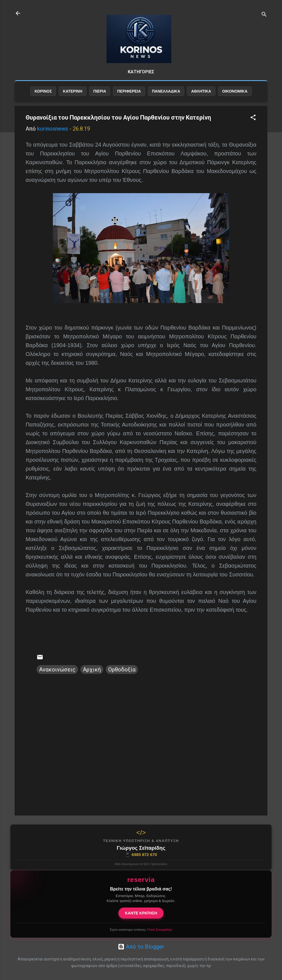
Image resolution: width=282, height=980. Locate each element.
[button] (253, 122)
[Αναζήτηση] (264, 15)
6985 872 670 (141, 855)
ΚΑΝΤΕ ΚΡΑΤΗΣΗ (141, 913)
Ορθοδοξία (122, 674)
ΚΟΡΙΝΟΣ (43, 96)
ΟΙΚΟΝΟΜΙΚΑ (235, 96)
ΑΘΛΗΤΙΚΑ (201, 96)
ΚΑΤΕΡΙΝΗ (72, 96)
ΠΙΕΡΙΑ (100, 96)
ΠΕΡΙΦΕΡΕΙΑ (129, 96)
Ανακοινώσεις (57, 674)
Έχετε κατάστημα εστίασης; (141, 930)
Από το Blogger (141, 947)
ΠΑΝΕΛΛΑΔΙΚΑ (166, 96)
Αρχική (92, 674)
